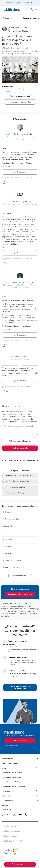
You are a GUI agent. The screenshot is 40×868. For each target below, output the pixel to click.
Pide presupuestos (20, 864)
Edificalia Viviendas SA (15, 283)
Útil (6, 182)
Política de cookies (11, 836)
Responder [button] (20, 172)
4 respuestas (7, 87)
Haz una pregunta (30, 18)
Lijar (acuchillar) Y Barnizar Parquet (19, 481)
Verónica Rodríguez (15, 134)
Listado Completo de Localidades (14, 787)
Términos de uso (10, 826)
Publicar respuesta (20, 448)
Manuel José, (15, 202)
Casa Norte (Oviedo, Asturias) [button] (14, 204)
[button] (20, 759)
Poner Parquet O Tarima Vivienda (18, 476)
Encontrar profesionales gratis (20, 594)
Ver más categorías (20, 576)
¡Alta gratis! (27, 3)
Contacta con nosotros (9, 809)
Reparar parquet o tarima (15, 487)
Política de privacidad (12, 831)
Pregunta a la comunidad (20, 102)
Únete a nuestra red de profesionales (20, 687)
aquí (3, 611)
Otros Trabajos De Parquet (16, 493)
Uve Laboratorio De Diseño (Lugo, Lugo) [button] (20, 137)
